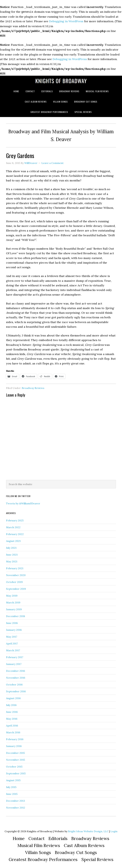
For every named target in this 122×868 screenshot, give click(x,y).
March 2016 (13, 731)
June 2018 (12, 622)
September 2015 (16, 772)
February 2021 (15, 567)
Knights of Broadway (61, 80)
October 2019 (14, 581)
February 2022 (15, 533)
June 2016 (12, 711)
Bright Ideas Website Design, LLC (88, 830)
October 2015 (14, 765)
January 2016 (14, 745)
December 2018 (15, 615)
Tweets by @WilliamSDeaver (23, 502)
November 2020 (16, 574)
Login (114, 830)
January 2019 (14, 608)
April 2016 (12, 724)
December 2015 (15, 752)
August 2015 (13, 779)
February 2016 (15, 738)
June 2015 (12, 793)
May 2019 (12, 594)
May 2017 (12, 635)
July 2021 (11, 546)
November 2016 (16, 676)
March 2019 (13, 601)
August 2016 (13, 697)
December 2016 (15, 670)
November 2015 (15, 758)
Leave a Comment (53, 162)
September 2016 (16, 690)
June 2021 (12, 553)
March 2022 (13, 526)
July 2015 (11, 786)
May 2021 (12, 560)
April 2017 (12, 642)
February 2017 (15, 656)
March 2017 (13, 649)
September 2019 (16, 588)
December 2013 (15, 799)
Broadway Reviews (33, 387)
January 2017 (14, 663)
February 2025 (15, 519)
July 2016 (11, 704)
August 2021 (13, 540)
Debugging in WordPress (66, 21)
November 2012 (16, 806)
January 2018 (14, 629)
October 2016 (14, 683)
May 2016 (12, 717)
